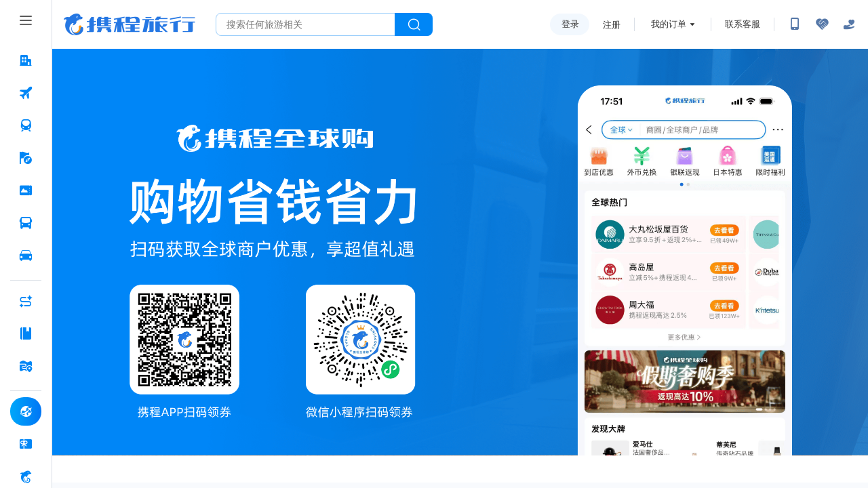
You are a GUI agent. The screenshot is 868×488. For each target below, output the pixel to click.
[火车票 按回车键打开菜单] (26, 125)
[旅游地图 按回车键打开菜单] (26, 366)
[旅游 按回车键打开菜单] (26, 158)
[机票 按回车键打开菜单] (26, 93)
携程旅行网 (130, 24)
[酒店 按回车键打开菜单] (26, 60)
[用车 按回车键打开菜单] (26, 256)
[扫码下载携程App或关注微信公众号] (795, 24)
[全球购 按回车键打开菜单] (26, 411)
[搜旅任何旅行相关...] (305, 24)
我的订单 (669, 24)
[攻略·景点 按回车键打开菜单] (26, 333)
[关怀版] (849, 24)
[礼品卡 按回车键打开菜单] (26, 444)
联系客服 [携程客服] (743, 24)
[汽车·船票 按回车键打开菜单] (26, 223)
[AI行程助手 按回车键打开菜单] (26, 301)
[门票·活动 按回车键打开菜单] (26, 190)
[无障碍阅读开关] (822, 24)
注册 (612, 25)
